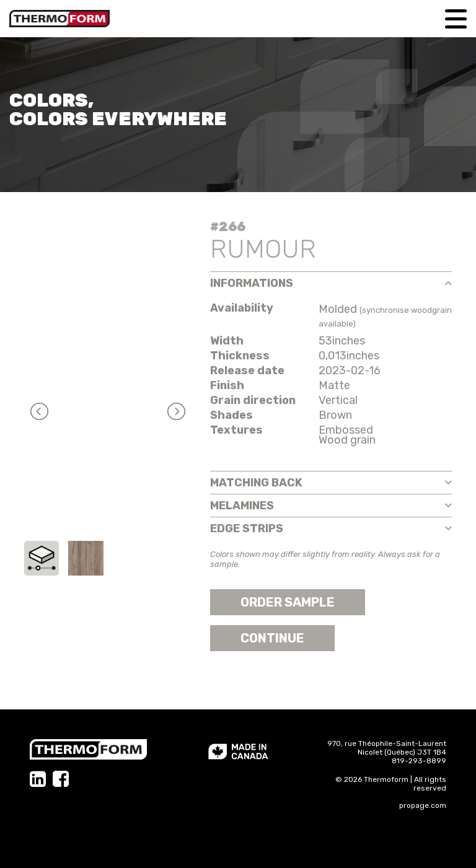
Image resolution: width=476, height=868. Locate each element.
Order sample (288, 602)
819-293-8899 (419, 761)
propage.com (423, 805)
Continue (272, 638)
